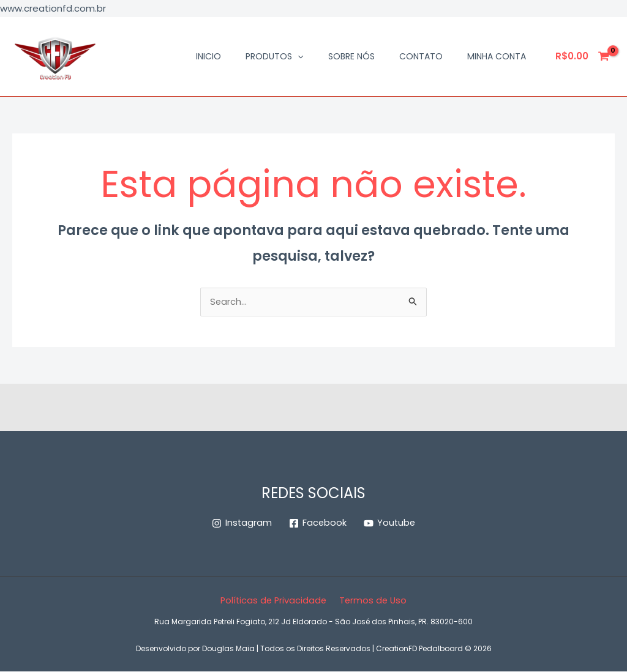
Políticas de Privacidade (274, 601)
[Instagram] (241, 525)
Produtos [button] (274, 56)
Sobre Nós (351, 56)
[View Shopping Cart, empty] (583, 57)
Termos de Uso (373, 601)
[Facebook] (317, 525)
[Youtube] (390, 525)
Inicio (208, 56)
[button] (298, 56)
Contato (421, 56)
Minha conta (497, 56)
